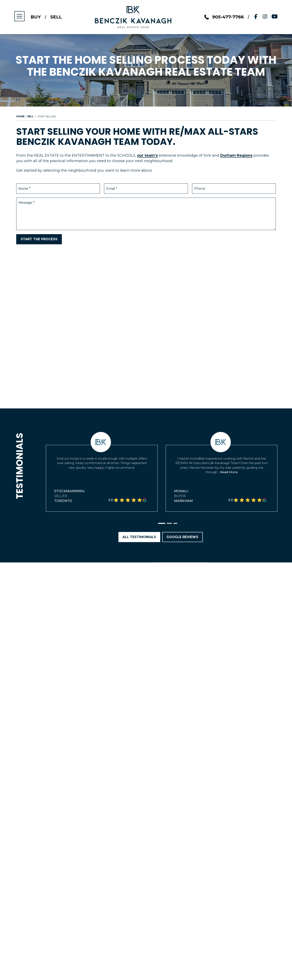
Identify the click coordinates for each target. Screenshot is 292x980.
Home (20, 116)
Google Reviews (183, 537)
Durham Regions (236, 155)
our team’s (147, 155)
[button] (162, 523)
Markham (183, 501)
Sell (56, 17)
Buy (36, 17)
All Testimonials (139, 537)
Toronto (63, 501)
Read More (229, 472)
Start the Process (39, 239)
